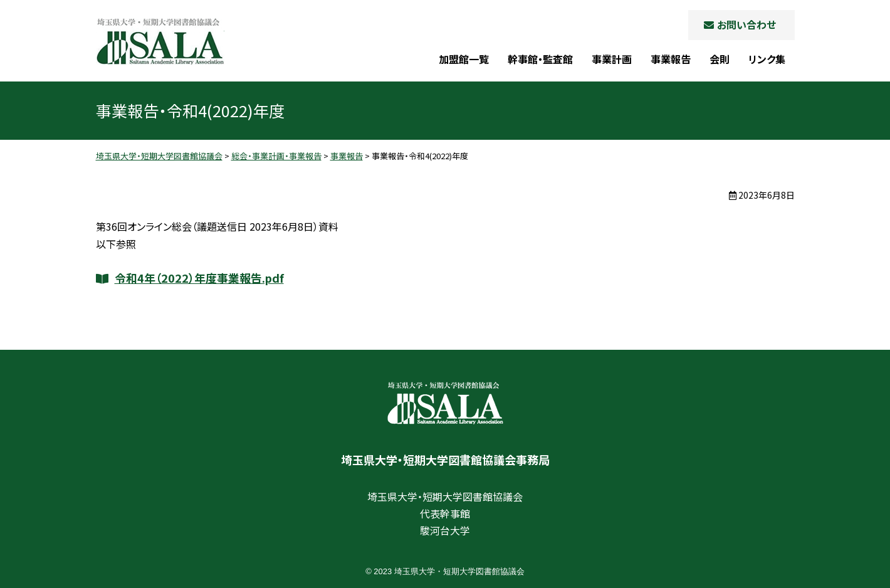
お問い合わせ (746, 24)
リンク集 (767, 59)
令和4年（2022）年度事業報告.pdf (199, 278)
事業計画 (612, 59)
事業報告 (671, 59)
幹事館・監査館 (540, 59)
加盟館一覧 (464, 59)
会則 (720, 59)
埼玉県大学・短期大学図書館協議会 (160, 41)
